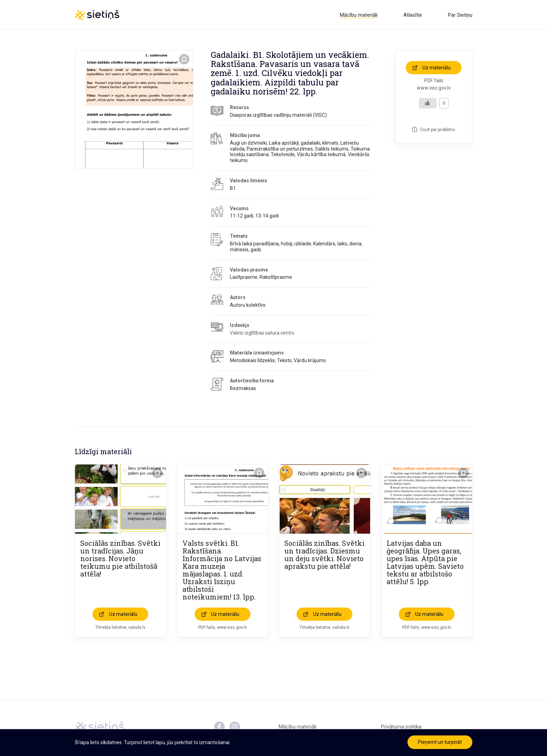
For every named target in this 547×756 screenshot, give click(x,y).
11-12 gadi (242, 217)
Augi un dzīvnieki (248, 144)
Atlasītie (413, 15)
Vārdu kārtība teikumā (321, 156)
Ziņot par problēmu (437, 131)
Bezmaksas (243, 389)
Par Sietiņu (460, 15)
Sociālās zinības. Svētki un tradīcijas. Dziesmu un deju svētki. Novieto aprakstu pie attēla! (324, 556)
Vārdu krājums (310, 362)
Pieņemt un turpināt (440, 742)
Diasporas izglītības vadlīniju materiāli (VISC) (278, 116)
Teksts (284, 362)
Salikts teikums (332, 150)
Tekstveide (283, 156)
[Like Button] (428, 104)
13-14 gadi (267, 217)
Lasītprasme (244, 278)
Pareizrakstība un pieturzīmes (280, 150)
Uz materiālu (437, 69)
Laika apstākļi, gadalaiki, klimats (304, 144)
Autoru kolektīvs (248, 306)
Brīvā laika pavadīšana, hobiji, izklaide (271, 245)
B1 (233, 189)
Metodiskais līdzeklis (252, 362)
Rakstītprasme (276, 278)
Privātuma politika (401, 728)
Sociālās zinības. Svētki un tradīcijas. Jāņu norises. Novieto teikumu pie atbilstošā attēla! (120, 559)
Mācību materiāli (359, 15)
